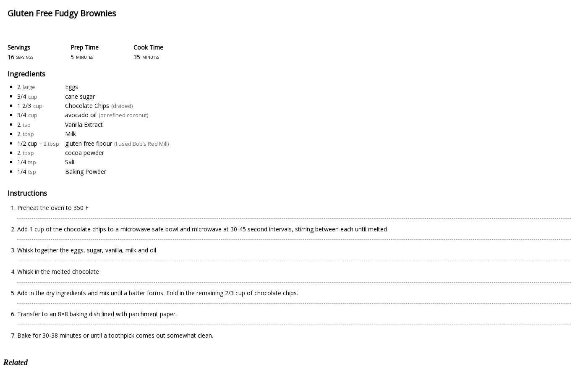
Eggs (72, 87)
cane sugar (80, 96)
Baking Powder (86, 172)
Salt (70, 162)
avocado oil (81, 115)
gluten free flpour (89, 143)
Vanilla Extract (84, 125)
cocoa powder (85, 153)
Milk (71, 134)
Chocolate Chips (87, 106)
